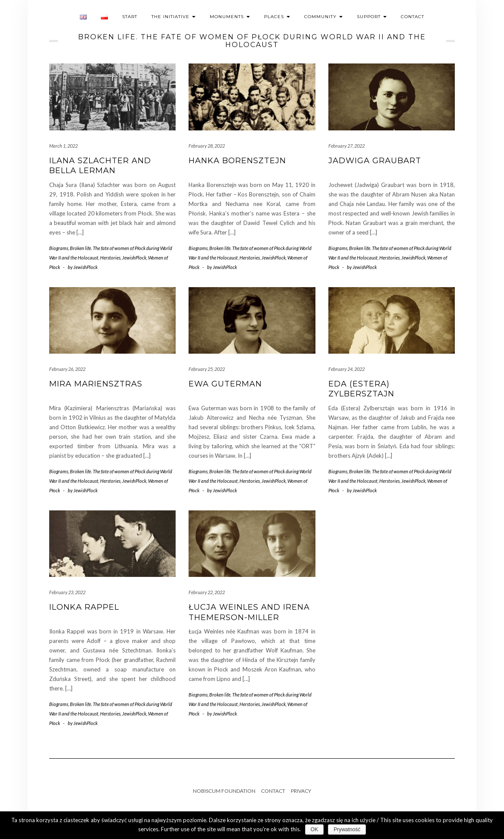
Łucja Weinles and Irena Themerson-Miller (249, 612)
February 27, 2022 (346, 146)
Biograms (59, 248)
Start (130, 17)
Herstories (110, 258)
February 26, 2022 (67, 369)
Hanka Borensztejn (237, 161)
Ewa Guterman (225, 384)
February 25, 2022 (207, 369)
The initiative (173, 17)
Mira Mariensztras (96, 384)
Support (372, 17)
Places (277, 17)
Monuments (230, 17)
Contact (413, 17)
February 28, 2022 (207, 146)
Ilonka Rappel (84, 607)
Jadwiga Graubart (375, 161)
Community (323, 17)
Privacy (301, 791)
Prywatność (347, 830)
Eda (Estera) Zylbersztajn (361, 389)
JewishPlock (134, 258)
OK (314, 830)
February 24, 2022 (346, 369)
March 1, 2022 (63, 146)
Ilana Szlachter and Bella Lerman (100, 166)
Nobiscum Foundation (224, 791)
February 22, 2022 (207, 592)
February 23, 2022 (67, 592)
